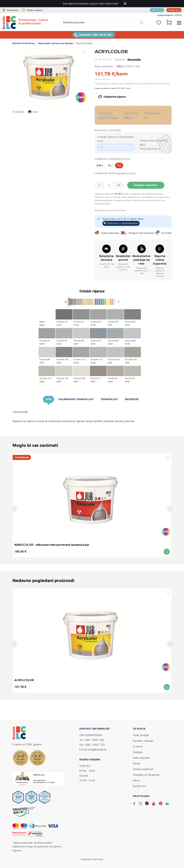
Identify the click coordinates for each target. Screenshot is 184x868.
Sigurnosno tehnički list (76, 399)
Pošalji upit (174, 10)
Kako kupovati (141, 758)
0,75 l (100, 165)
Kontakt (166, 233)
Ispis (33, 112)
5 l (110, 165)
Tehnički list (109, 399)
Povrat (137, 763)
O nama (138, 746)
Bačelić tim (139, 786)
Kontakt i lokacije (143, 741)
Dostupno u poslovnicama (122, 223)
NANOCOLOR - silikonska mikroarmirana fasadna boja (52, 545)
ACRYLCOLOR (24, 680)
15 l (119, 165)
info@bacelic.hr (97, 750)
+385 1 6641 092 (94, 740)
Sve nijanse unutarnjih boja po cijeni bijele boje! (90, 4)
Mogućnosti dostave (141, 233)
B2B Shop (157, 10)
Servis (136, 780)
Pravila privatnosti (143, 769)
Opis (49, 399)
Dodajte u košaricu (146, 185)
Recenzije (134, 59)
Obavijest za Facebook (146, 775)
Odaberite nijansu (115, 97)
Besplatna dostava (106, 258)
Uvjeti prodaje (141, 735)
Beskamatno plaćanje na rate (141, 260)
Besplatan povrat (123, 258)
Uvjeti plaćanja (110, 233)
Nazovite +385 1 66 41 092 (96, 35)
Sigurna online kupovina (160, 260)
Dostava (138, 752)
